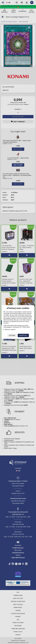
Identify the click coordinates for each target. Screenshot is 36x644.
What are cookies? (10, 330)
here (10, 327)
